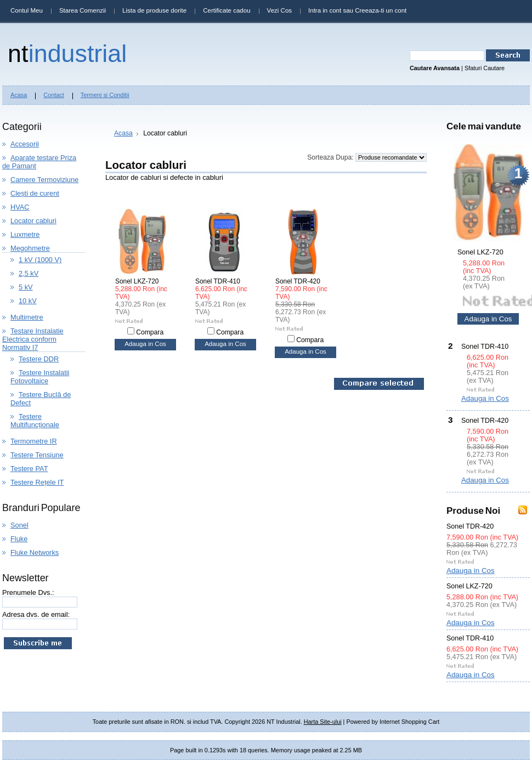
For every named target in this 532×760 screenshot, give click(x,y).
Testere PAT (29, 469)
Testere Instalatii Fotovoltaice (40, 377)
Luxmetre (25, 234)
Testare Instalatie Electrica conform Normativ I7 (33, 339)
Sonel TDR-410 (218, 281)
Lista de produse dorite (154, 10)
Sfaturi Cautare (485, 68)
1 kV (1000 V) (40, 260)
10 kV (28, 301)
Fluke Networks (35, 552)
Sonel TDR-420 (298, 281)
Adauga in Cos (145, 344)
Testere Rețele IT (37, 482)
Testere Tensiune (37, 455)
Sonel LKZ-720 (137, 281)
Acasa (123, 133)
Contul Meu (27, 10)
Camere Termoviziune (44, 180)
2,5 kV (29, 273)
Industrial (67, 53)
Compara (150, 332)
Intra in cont (325, 10)
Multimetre (27, 317)
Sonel (19, 525)
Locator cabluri (33, 221)
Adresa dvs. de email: (36, 614)
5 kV (26, 287)
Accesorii (25, 144)
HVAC (20, 207)
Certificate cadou (227, 10)
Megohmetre (30, 248)
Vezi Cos (279, 10)
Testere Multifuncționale (35, 421)
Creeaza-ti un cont (381, 10)
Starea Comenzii (83, 10)
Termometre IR (34, 441)
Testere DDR (39, 359)
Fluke (19, 539)
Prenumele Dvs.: (28, 592)
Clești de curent (35, 193)
